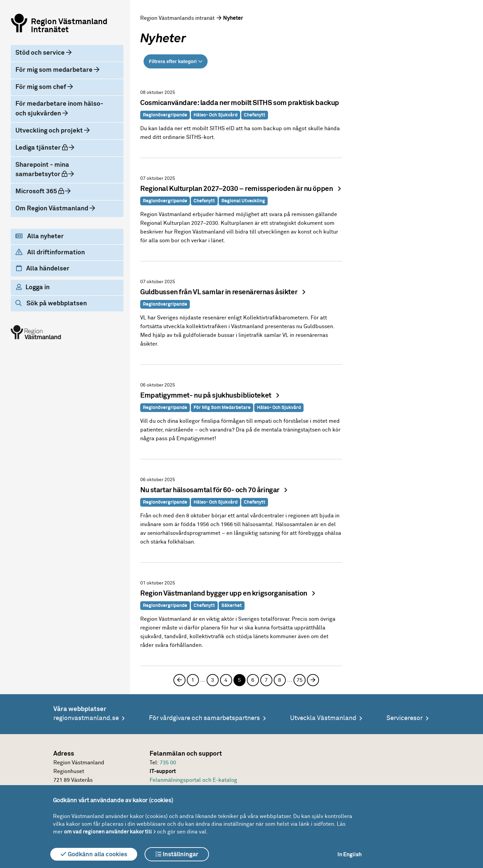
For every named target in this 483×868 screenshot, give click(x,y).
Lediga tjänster (42, 148)
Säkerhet (232, 606)
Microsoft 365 (40, 191)
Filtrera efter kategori (173, 61)
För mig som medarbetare (55, 70)
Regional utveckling (243, 201)
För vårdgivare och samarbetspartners (204, 718)
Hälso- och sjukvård (216, 115)
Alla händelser (43, 268)
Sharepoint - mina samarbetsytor (42, 170)
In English (350, 855)
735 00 (168, 763)
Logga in (33, 287)
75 (300, 680)
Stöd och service (41, 53)
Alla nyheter (40, 236)
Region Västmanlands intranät (177, 18)
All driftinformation (50, 252)
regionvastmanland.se (86, 718)
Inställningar (177, 854)
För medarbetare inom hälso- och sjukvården (59, 109)
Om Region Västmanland (52, 209)
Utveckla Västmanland (323, 718)
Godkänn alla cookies (94, 854)
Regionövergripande (165, 115)
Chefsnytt (255, 115)
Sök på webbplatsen (51, 303)
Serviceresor (405, 718)
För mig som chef (41, 87)
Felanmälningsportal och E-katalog (193, 780)
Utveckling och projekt (50, 131)
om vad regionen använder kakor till (108, 832)
